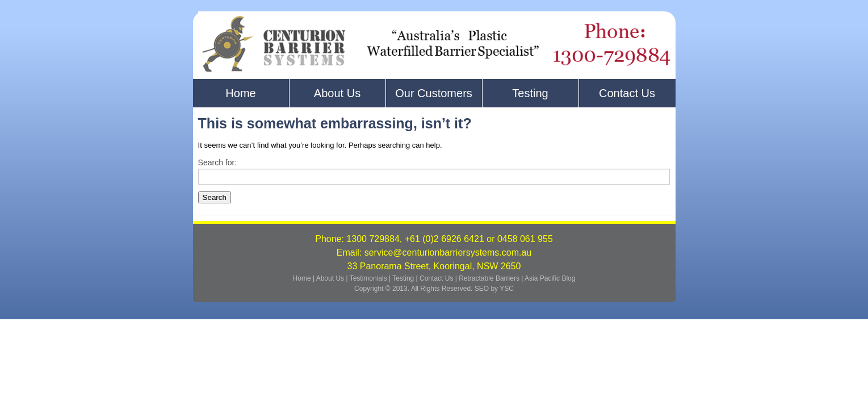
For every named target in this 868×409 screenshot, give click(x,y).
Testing (530, 93)
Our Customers (434, 93)
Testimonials (369, 278)
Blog (568, 278)
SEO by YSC (494, 289)
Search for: (217, 162)
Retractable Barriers (489, 278)
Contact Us (627, 93)
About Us (337, 93)
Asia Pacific (542, 278)
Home (240, 93)
